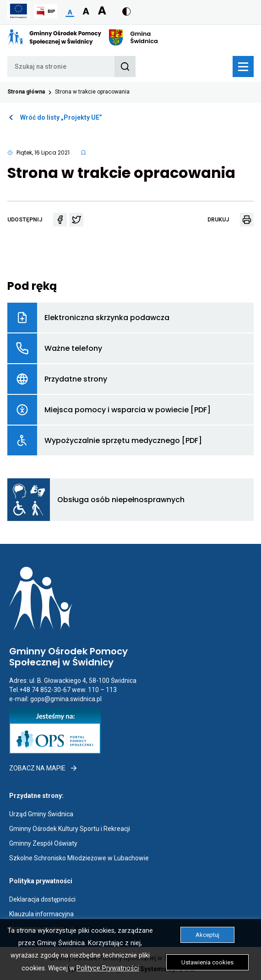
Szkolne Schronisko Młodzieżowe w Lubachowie (79, 858)
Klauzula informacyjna (41, 914)
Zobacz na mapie (43, 768)
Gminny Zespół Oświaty (43, 843)
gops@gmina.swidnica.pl (66, 699)
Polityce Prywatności (108, 968)
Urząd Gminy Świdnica (41, 814)
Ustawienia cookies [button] (207, 962)
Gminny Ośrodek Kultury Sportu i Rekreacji (70, 829)
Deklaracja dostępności (42, 899)
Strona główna (26, 92)
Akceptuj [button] (207, 935)
